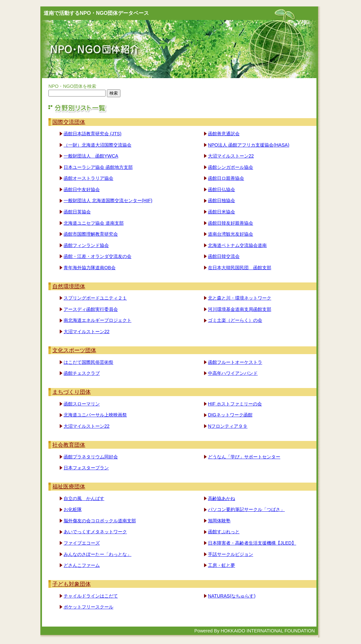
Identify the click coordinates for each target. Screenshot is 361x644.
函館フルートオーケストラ (235, 362)
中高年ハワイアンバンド (233, 373)
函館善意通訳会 (224, 134)
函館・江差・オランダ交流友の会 (98, 256)
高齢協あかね (222, 498)
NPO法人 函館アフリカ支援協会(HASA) (249, 145)
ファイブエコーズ (82, 543)
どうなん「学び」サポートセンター (244, 457)
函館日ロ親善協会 (226, 178)
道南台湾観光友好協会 (231, 234)
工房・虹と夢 (222, 565)
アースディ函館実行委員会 (91, 309)
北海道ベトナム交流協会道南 (237, 245)
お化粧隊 (73, 509)
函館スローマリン (82, 404)
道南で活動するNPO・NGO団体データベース (96, 13)
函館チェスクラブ (82, 373)
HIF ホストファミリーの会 (235, 404)
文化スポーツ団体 (74, 350)
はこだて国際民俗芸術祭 (88, 362)
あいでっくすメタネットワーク (95, 532)
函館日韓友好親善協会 (231, 223)
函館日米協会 (222, 212)
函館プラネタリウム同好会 (91, 457)
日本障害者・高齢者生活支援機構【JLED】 (252, 543)
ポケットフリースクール (88, 607)
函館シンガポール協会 (231, 167)
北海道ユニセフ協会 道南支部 (94, 223)
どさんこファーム (82, 565)
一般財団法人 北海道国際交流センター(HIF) (108, 200)
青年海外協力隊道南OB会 (90, 268)
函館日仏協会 (222, 189)
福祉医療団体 (69, 486)
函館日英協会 (77, 212)
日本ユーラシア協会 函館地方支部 (98, 167)
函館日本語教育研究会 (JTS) (93, 134)
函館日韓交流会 (224, 256)
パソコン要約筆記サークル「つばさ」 (246, 509)
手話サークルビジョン (231, 554)
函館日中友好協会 (82, 189)
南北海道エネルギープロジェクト (98, 320)
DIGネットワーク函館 (230, 415)
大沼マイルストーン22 (231, 156)
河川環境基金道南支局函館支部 (240, 309)
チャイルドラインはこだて (91, 596)
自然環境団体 (69, 286)
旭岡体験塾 (219, 521)
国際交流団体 (69, 122)
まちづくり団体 (72, 392)
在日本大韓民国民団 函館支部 (240, 268)
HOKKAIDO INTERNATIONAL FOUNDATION (268, 631)
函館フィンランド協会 (86, 245)
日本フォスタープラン (86, 468)
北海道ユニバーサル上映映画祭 (95, 415)
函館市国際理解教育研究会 (91, 234)
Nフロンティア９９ (228, 426)
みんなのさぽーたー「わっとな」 (98, 554)
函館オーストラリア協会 (88, 178)
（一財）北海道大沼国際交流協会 (98, 145)
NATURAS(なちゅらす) (232, 596)
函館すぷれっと (224, 532)
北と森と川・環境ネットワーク (240, 298)
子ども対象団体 (72, 584)
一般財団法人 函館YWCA (91, 156)
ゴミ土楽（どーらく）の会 (235, 320)
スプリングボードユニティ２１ (95, 298)
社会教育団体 (69, 445)
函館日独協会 (222, 200)
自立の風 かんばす (84, 498)
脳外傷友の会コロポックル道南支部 (100, 521)
